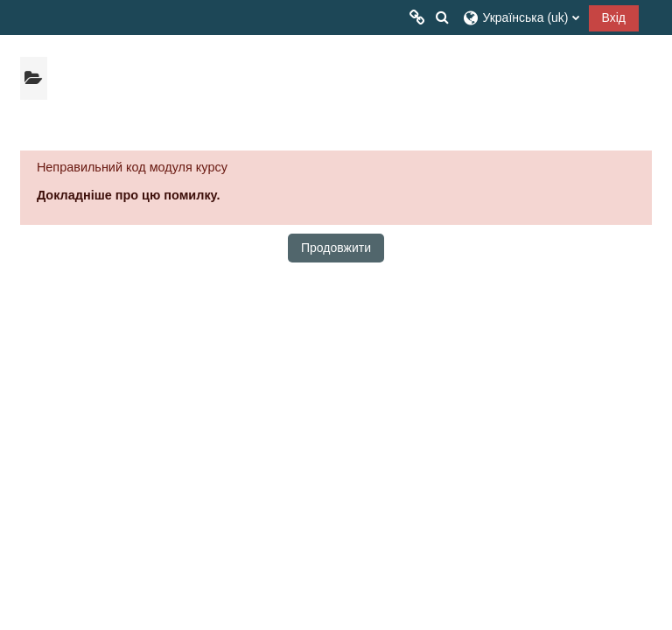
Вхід (614, 17)
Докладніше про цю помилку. (129, 195)
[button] (442, 17)
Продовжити (336, 248)
